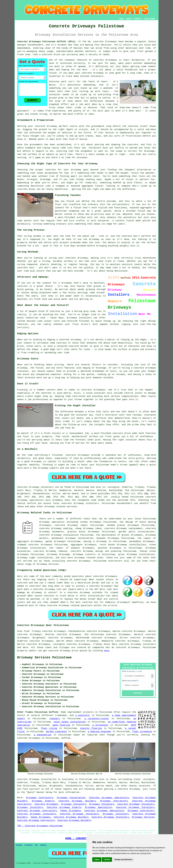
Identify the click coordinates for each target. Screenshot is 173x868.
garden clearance (56, 732)
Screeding (29, 845)
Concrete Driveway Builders (77, 801)
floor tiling (49, 728)
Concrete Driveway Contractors (37, 811)
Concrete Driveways (46, 804)
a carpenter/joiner (97, 719)
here (107, 651)
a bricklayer (100, 725)
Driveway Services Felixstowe (44, 658)
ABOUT (129, 19)
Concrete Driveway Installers (136, 804)
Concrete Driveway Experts (64, 807)
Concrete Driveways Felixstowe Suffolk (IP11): (47, 42)
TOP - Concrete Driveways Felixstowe (40, 826)
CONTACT (138, 19)
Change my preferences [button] (123, 859)
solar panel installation (70, 722)
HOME (121, 19)
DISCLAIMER (150, 19)
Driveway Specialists (99, 807)
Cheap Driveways (71, 811)
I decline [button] (107, 859)
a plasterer (83, 715)
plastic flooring (91, 728)
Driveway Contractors (40, 798)
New (36, 845)
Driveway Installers (74, 804)
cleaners (55, 719)
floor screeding (142, 732)
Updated (43, 845)
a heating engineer (100, 732)
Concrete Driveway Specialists (109, 798)
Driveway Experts (43, 801)
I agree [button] (97, 859)
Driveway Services (143, 817)
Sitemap (19, 845)
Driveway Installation (71, 798)
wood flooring (61, 725)
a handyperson (43, 735)
